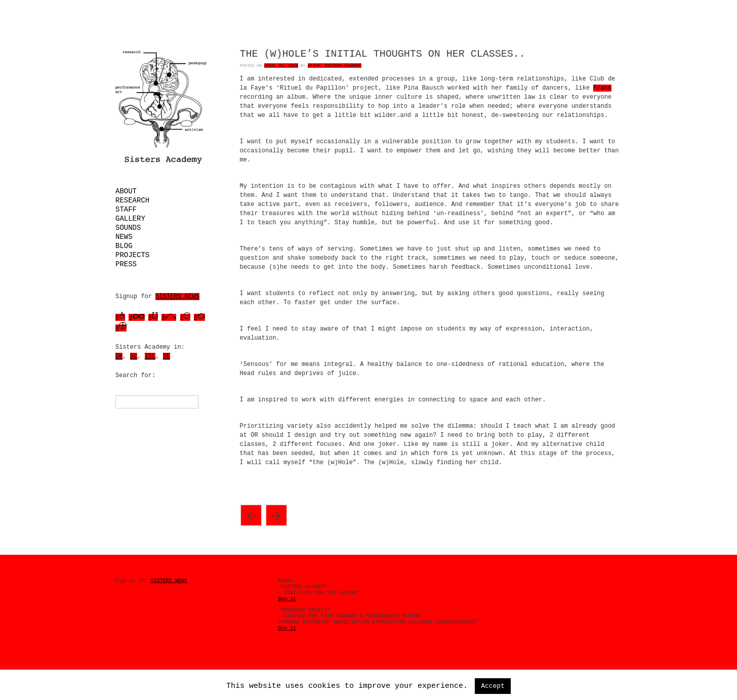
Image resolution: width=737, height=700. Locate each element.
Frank (602, 88)
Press (126, 264)
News (124, 237)
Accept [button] (493, 686)
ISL (150, 356)
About (126, 191)
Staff (126, 210)
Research (132, 200)
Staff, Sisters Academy (335, 66)
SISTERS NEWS (177, 297)
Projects (132, 255)
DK (119, 356)
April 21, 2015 (281, 66)
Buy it (288, 599)
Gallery (130, 219)
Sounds (128, 228)
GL (134, 356)
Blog (124, 246)
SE (167, 356)
